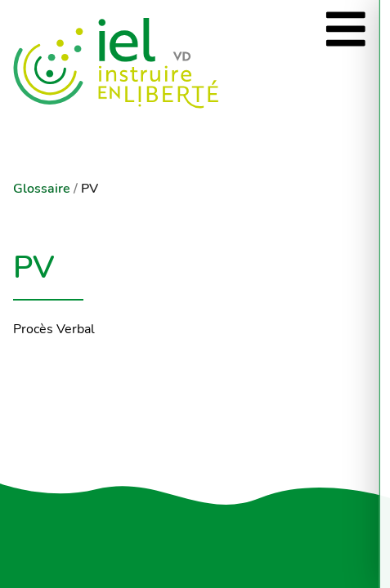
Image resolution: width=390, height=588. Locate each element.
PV (90, 189)
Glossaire (42, 189)
